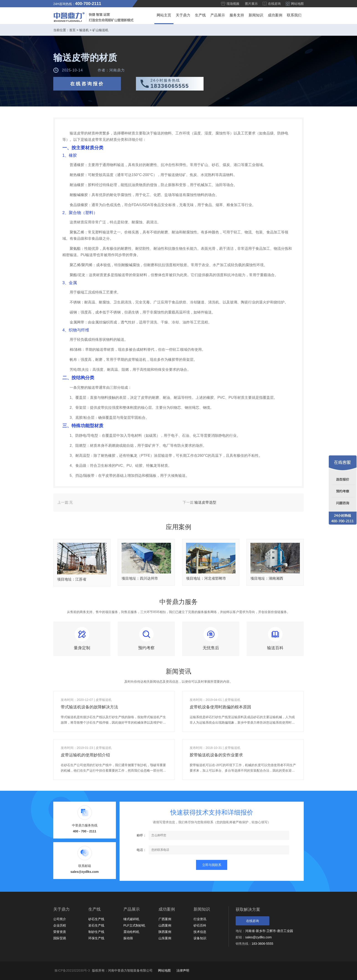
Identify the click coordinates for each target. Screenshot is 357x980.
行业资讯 (200, 919)
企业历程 (60, 925)
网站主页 (164, 15)
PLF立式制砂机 (134, 925)
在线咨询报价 (87, 84)
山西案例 (165, 925)
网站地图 (297, 4)
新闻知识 (256, 15)
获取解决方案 (248, 909)
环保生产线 (96, 938)
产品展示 (218, 15)
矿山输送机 (100, 30)
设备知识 (200, 938)
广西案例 (165, 919)
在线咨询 (274, 4)
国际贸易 (60, 938)
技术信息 (200, 932)
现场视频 (233, 4)
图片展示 (251, 4)
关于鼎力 (183, 15)
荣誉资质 (60, 932)
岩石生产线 (96, 925)
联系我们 (294, 15)
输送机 (84, 30)
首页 (72, 30)
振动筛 (128, 938)
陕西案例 (165, 932)
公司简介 (60, 919)
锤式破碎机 (131, 919)
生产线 (200, 15)
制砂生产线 (96, 932)
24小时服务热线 (177, 84)
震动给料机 (131, 932)
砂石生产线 (96, 919)
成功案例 (275, 15)
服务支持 (237, 15)
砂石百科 (200, 925)
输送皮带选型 (205, 502)
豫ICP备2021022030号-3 (72, 970)
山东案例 (165, 938)
